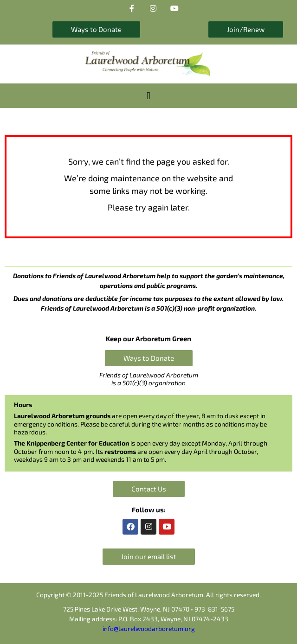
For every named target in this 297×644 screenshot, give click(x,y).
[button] (148, 96)
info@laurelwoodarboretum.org (149, 628)
